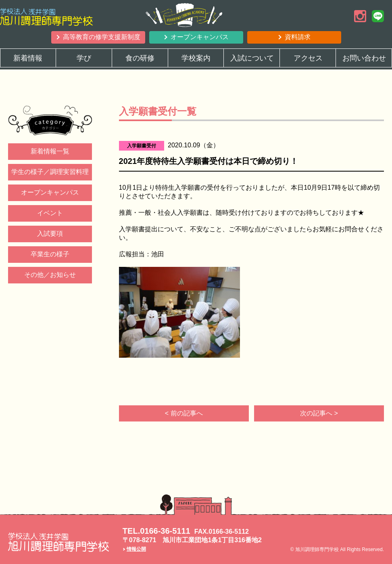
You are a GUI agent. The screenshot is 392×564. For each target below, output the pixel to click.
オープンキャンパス (200, 37)
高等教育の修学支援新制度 (102, 37)
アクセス (308, 58)
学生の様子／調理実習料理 (50, 172)
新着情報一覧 (50, 151)
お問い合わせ (364, 58)
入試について (252, 58)
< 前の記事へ (184, 413)
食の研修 (140, 58)
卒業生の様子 (50, 254)
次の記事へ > (319, 413)
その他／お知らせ (50, 275)
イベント (50, 213)
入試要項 (50, 234)
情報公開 (136, 549)
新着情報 (28, 58)
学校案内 (196, 58)
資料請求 (298, 37)
